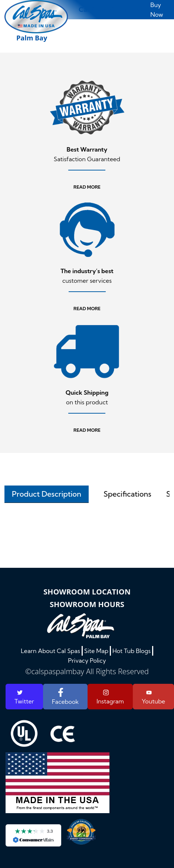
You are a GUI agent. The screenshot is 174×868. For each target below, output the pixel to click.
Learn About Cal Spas (50, 651)
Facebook (65, 697)
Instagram (110, 697)
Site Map (96, 651)
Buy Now (157, 10)
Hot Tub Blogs (132, 651)
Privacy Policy (87, 660)
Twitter (24, 697)
